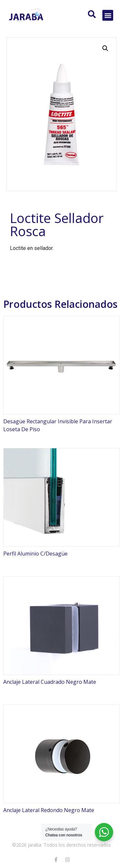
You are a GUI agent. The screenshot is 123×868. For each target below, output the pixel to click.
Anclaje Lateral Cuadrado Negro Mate (50, 682)
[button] (108, 15)
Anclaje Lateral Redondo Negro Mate (49, 810)
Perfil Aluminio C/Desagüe (35, 554)
